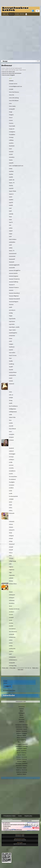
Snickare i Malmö (22, 761)
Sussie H (11, 194)
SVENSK (11, 81)
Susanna (11, 304)
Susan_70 (12, 251)
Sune (10, 358)
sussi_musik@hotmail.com (16, 166)
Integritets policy (28, 816)
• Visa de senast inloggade (8, 75)
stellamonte (12, 637)
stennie (11, 615)
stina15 (11, 550)
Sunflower (12, 347)
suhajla (11, 398)
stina (10, 555)
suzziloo (11, 143)
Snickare (22, 717)
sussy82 (11, 163)
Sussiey (11, 185)
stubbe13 (11, 451)
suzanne (11, 152)
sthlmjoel (12, 598)
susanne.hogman (14, 276)
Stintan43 (12, 513)
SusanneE (12, 262)
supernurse (12, 321)
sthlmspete (12, 595)
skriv (7, 14)
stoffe (11, 493)
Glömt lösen (12, 690)
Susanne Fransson (14, 287)
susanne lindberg (14, 282)
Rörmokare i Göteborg (22, 766)
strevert (11, 465)
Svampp (11, 137)
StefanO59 (12, 663)
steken (11, 643)
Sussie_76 (12, 183)
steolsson (12, 612)
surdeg (11, 313)
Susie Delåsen (13, 239)
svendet (11, 89)
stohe (11, 491)
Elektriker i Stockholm (22, 731)
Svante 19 (12, 129)
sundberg (11, 364)
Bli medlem (6, 690)
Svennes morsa (13, 84)
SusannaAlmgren (14, 302)
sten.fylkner (12, 629)
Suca (10, 420)
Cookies (20, 816)
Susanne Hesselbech (14, 293)
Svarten (11, 123)
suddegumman (13, 412)
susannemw (12, 256)
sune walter (12, 353)
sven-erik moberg (14, 98)
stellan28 (12, 634)
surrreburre (12, 310)
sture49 (11, 426)
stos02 (11, 474)
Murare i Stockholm (22, 751)
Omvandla (17, 14)
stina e (11, 553)
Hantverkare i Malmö (22, 729)
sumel (11, 378)
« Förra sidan (12, 668)
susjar (11, 234)
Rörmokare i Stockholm (22, 763)
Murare (22, 715)
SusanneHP (12, 259)
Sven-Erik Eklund (14, 101)
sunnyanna (12, 336)
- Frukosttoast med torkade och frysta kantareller (15, 825)
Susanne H (12, 285)
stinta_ (11, 510)
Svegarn (11, 115)
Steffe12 (11, 651)
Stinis (11, 533)
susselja (11, 214)
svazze (11, 120)
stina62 (11, 547)
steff (10, 654)
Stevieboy (12, 603)
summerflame (13, 372)
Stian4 (11, 592)
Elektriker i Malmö (22, 736)
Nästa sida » (35, 668)
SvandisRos (12, 134)
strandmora (12, 471)
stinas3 (11, 538)
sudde (11, 415)
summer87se (12, 375)
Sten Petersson (13, 632)
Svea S (11, 118)
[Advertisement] (20, 38)
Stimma (11, 558)
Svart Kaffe (12, 126)
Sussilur (11, 174)
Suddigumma (12, 409)
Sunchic (11, 370)
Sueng (11, 400)
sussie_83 (12, 180)
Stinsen (11, 527)
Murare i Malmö (22, 755)
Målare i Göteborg (22, 740)
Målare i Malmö (22, 742)
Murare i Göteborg (22, 753)
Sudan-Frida (12, 417)
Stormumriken (13, 477)
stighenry (12, 570)
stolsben (11, 488)
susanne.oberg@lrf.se (15, 270)
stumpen (11, 437)
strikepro (12, 459)
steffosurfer (12, 649)
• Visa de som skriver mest (8, 72)
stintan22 (12, 521)
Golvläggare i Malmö (22, 748)
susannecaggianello (14, 265)
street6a (11, 468)
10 (29, 668)
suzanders (12, 157)
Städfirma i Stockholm (22, 770)
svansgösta (12, 132)
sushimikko (12, 242)
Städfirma (22, 722)
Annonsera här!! (27, 821)
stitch (11, 502)
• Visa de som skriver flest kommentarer (11, 73)
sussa (10, 220)
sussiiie (11, 177)
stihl (10, 564)
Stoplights (12, 482)
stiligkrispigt (13, 561)
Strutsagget (12, 454)
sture (10, 431)
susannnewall (13, 253)
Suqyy (11, 316)
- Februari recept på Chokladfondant (12, 830)
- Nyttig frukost (6, 826)
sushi (10, 245)
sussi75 (11, 202)
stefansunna (12, 657)
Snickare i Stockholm (22, 757)
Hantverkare (22, 707)
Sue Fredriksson (13, 406)
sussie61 (11, 188)
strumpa (11, 457)
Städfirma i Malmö (22, 774)
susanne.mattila (13, 273)
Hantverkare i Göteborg (22, 727)
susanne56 (12, 268)
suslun (11, 228)
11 (30, 668)
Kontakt (4, 14)
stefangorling (13, 666)
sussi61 (11, 205)
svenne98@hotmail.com (15, 86)
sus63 (11, 307)
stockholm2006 (13, 496)
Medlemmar (12, 14)
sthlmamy (12, 600)
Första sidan (5, 668)
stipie (11, 505)
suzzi (10, 149)
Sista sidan (20, 670)
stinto (11, 508)
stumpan (11, 440)
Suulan (11, 160)
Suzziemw (12, 146)
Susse (10, 217)
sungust (11, 344)
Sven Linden (12, 106)
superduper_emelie (14, 327)
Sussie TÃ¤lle (13, 191)
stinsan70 (12, 530)
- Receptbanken (6, 823)
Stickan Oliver (13, 584)
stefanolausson (13, 660)
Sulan (10, 392)
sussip (11, 169)
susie (10, 236)
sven (10, 103)
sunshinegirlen (13, 333)
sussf (10, 211)
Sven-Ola (11, 95)
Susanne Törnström (14, 279)
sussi (10, 208)
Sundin (11, 361)
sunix (10, 341)
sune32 (11, 350)
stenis (11, 620)
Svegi (11, 112)
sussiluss (11, 171)
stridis (11, 462)
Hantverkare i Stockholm (22, 725)
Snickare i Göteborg (22, 759)
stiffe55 (11, 578)
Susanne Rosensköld (14, 299)
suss (10, 225)
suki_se (11, 395)
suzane (11, 154)
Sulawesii (12, 384)
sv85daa (11, 140)
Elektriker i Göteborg (22, 733)
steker (11, 640)
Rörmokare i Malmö (22, 768)
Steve (11, 606)
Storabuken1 (12, 479)
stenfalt (11, 626)
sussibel (11, 200)
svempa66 (12, 109)
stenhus (11, 623)
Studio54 (11, 448)
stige (10, 572)
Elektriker (22, 709)
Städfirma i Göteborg (22, 772)
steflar (11, 646)
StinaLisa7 (12, 544)
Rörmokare (22, 720)
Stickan (11, 581)
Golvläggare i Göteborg (22, 746)
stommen (12, 485)
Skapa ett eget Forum (7, 819)
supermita (12, 324)
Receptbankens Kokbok (15, 9)
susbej (11, 248)
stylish (11, 423)
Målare (22, 711)
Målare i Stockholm (22, 738)
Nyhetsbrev (22, 14)
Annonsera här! (21, 702)
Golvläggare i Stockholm (22, 744)
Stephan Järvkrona (14, 609)
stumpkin (12, 434)
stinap (11, 541)
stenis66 (11, 617)
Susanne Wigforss (14, 296)
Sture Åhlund (12, 429)
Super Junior (12, 330)
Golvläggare (22, 713)
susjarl (11, 231)
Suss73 (11, 222)
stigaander (12, 575)
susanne (11, 290)
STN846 (11, 499)
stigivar (11, 567)
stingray (11, 536)
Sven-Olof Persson (14, 92)
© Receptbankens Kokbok (9, 816)
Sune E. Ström (13, 355)
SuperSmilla (12, 319)
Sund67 (11, 367)
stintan (11, 524)
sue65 (11, 403)
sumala (11, 381)
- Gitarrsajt (5, 828)
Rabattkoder (9, 695)
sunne (11, 338)
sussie (11, 197)
